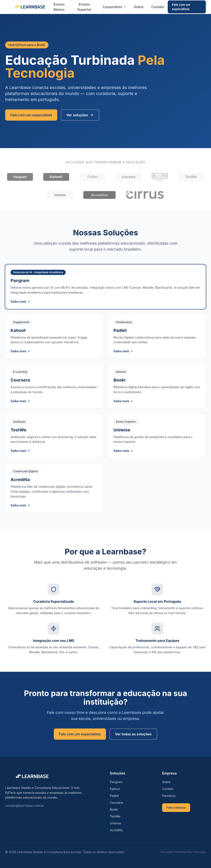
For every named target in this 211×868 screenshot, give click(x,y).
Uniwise (115, 823)
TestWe (115, 816)
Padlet (114, 796)
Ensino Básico (61, 7)
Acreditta (116, 830)
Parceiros (169, 796)
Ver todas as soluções (133, 734)
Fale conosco (176, 807)
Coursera (116, 803)
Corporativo (114, 7)
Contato (158, 7)
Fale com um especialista (181, 7)
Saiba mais (20, 301)
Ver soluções (80, 115)
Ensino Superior (86, 7)
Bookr (114, 809)
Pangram (116, 782)
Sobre (139, 7)
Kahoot (115, 789)
